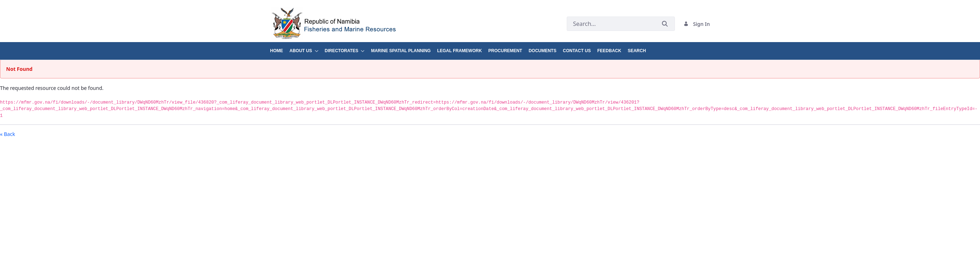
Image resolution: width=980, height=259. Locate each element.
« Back (8, 134)
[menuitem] (280, 48)
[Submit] (665, 24)
